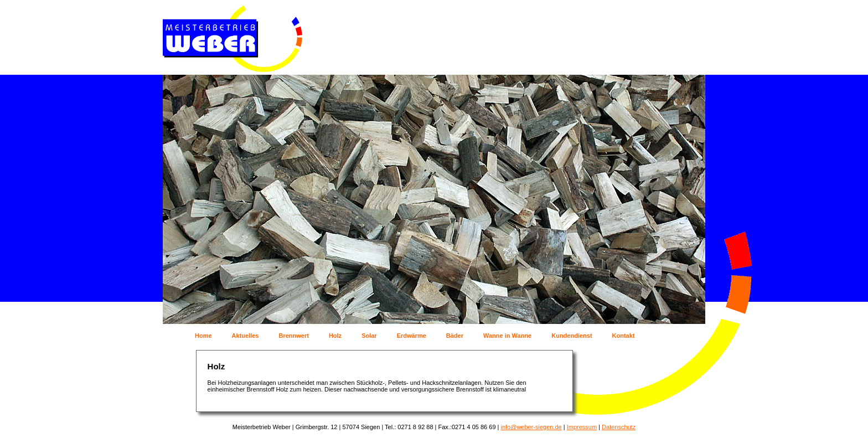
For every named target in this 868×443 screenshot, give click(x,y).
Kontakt (624, 336)
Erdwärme (412, 336)
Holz (335, 336)
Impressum (582, 427)
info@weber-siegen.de (531, 427)
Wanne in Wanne (507, 336)
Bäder (455, 336)
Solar (369, 336)
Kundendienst (572, 336)
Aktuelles (246, 336)
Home (203, 336)
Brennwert (293, 336)
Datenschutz (619, 427)
